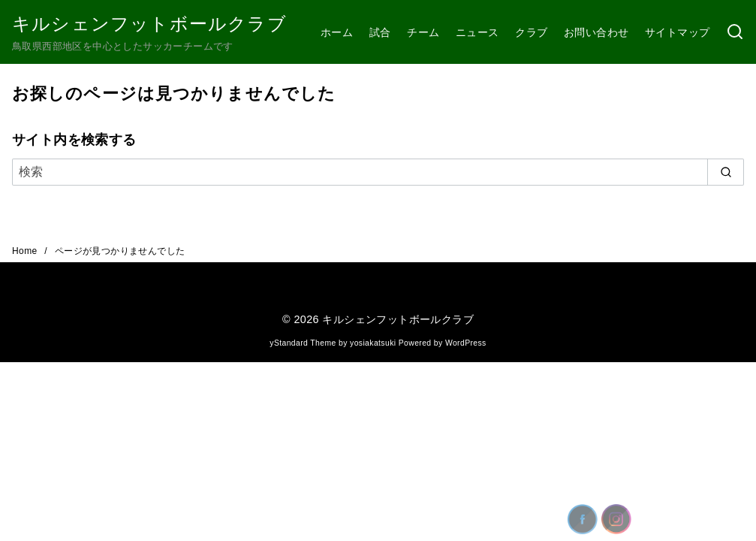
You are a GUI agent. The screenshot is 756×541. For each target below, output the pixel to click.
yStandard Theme (303, 343)
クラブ (531, 32)
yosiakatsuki (373, 343)
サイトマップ (677, 32)
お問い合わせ (596, 32)
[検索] (735, 33)
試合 (380, 32)
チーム (423, 32)
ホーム (337, 32)
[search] (726, 172)
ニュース (477, 32)
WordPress (466, 343)
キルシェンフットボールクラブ (149, 24)
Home (26, 251)
